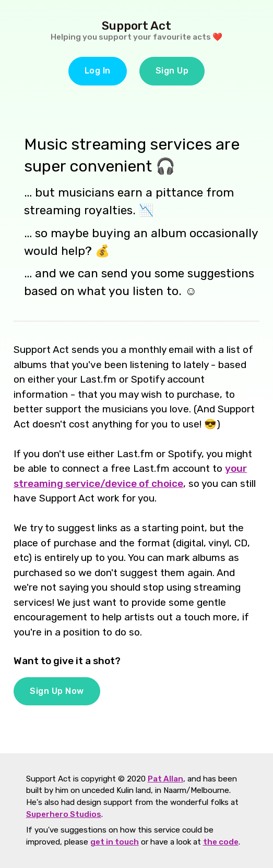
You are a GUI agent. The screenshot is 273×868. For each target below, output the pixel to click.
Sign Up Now (57, 691)
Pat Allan (165, 779)
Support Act (136, 26)
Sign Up (172, 71)
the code (221, 842)
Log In (98, 71)
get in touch (115, 842)
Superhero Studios (64, 814)
